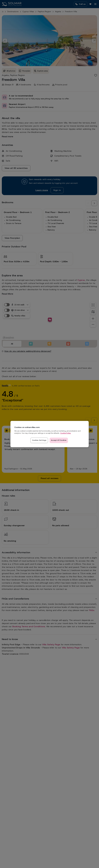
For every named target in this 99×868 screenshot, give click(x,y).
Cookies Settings (39, 440)
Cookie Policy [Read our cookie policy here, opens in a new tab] (66, 433)
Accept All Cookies (59, 440)
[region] (50, 434)
